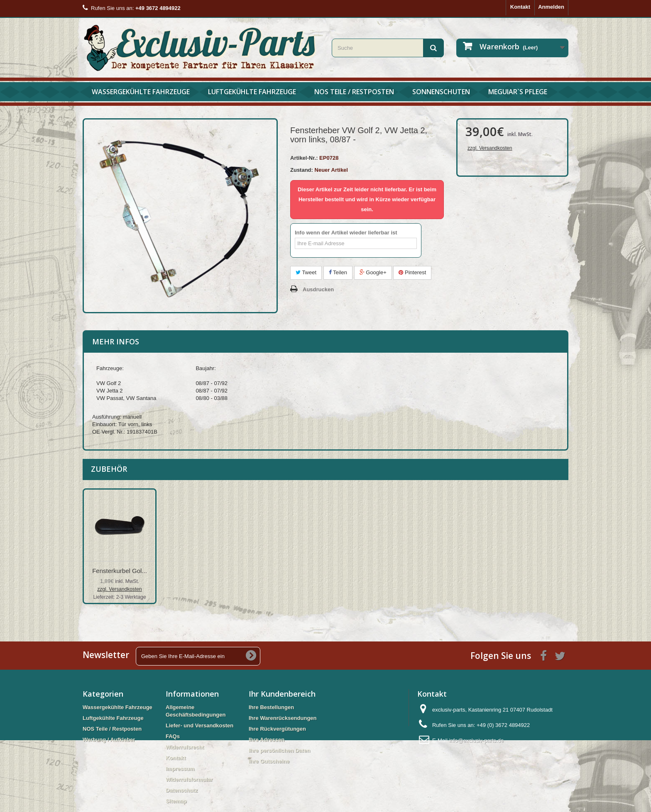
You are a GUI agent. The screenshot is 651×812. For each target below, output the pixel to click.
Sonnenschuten (441, 92)
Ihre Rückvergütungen (277, 729)
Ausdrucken (318, 289)
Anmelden (551, 7)
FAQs (173, 736)
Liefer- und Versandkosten (199, 725)
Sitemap (176, 801)
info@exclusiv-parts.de (476, 740)
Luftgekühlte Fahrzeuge (252, 92)
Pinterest (412, 272)
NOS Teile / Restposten (354, 92)
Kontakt (520, 7)
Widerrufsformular (189, 779)
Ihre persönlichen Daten (279, 750)
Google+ (373, 272)
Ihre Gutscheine (269, 761)
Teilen (338, 272)
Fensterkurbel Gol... (202, 571)
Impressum (180, 769)
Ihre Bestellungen (271, 707)
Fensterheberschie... (120, 571)
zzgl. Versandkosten (490, 148)
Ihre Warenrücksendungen (283, 718)
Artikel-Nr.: (304, 158)
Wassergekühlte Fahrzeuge (141, 92)
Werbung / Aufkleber (109, 740)
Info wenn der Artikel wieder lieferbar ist (346, 233)
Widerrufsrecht (185, 747)
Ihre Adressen (267, 740)
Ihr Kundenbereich (282, 694)
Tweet (306, 272)
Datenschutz (182, 790)
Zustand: (302, 170)
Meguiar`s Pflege (518, 92)
